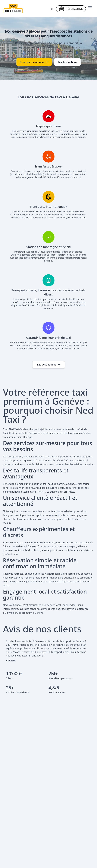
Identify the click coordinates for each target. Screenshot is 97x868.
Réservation (71, 9)
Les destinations (67, 62)
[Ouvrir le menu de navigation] (90, 8)
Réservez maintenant (34, 62)
